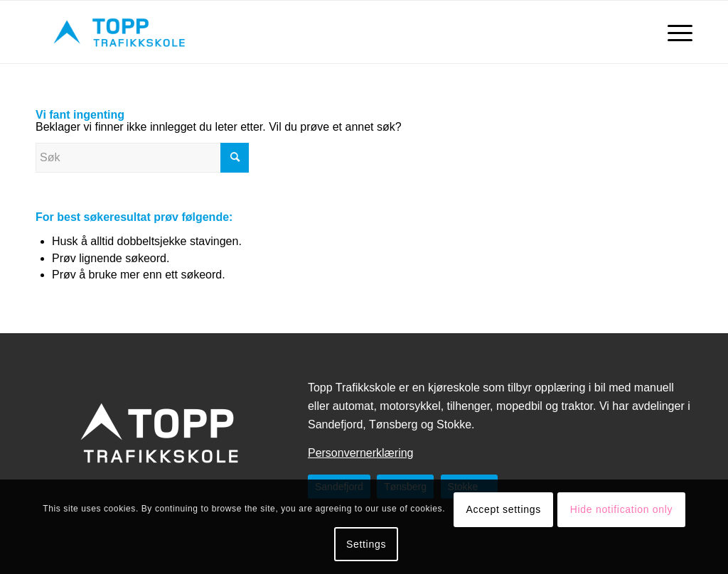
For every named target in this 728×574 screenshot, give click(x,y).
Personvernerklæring (361, 453)
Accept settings (504, 509)
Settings (366, 544)
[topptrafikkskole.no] (120, 32)
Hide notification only (622, 509)
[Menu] (675, 32)
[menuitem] (675, 32)
